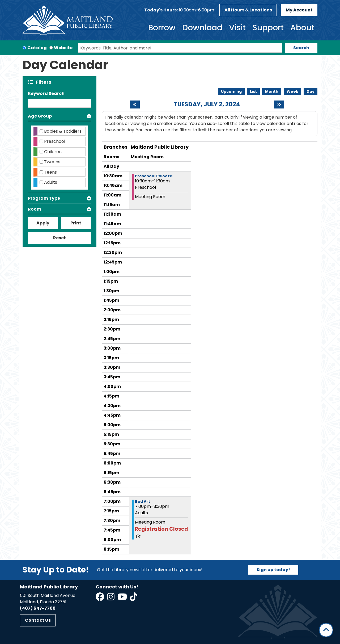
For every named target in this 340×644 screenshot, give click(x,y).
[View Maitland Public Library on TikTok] (134, 598)
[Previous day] (135, 104)
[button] (179, 10)
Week (292, 91)
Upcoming (231, 91)
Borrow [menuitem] (162, 28)
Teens (50, 172)
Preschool (55, 141)
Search (301, 48)
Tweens (52, 162)
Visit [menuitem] (237, 28)
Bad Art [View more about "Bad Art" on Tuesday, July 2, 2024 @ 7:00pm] (143, 501)
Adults (51, 182)
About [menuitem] (302, 28)
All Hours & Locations (248, 10)
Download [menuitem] (202, 28)
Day (311, 91)
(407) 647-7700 (38, 608)
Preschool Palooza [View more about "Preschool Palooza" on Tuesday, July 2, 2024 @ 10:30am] (154, 176)
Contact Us (38, 620)
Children (53, 152)
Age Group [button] (40, 116)
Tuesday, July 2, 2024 (207, 104)
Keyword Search (46, 93)
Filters (45, 82)
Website (63, 48)
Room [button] (35, 209)
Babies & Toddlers (63, 131)
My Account (299, 10)
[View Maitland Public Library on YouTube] (123, 598)
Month (272, 91)
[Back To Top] (326, 630)
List (253, 91)
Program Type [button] (44, 198)
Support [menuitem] (268, 28)
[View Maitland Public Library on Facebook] (100, 598)
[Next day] (279, 104)
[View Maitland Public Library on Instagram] (111, 598)
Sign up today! (273, 570)
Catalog (37, 48)
